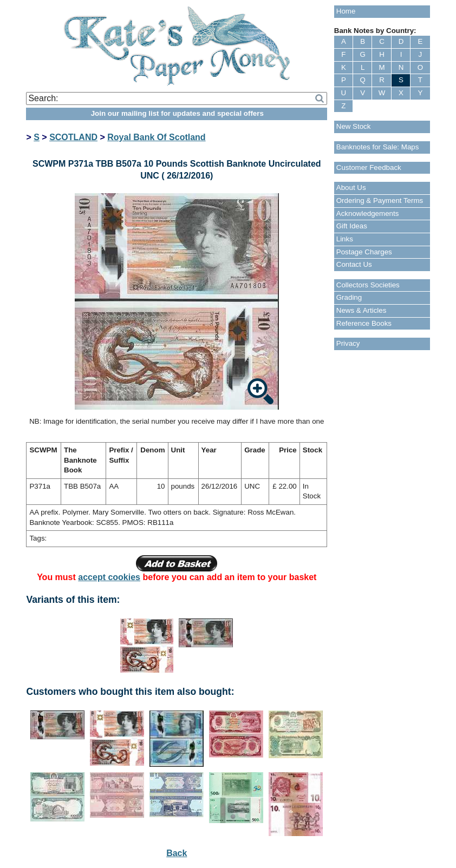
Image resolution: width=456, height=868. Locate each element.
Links (345, 239)
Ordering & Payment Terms (380, 200)
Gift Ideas (352, 226)
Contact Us (354, 264)
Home (346, 11)
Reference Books (364, 323)
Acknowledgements (368, 213)
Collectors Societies (368, 285)
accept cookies (109, 577)
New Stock (354, 126)
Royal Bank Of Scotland (156, 137)
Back (177, 853)
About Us (351, 188)
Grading (349, 297)
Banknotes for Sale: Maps (378, 147)
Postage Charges (364, 252)
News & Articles (361, 310)
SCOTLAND (73, 137)
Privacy (348, 343)
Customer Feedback (369, 167)
